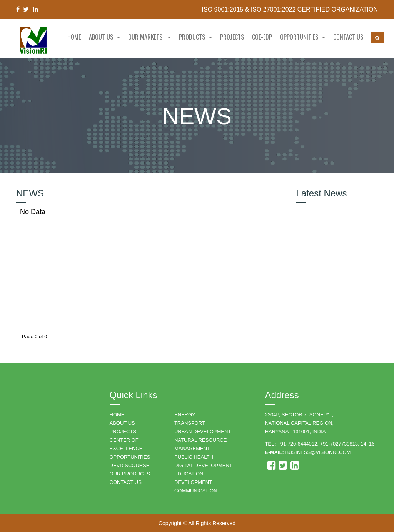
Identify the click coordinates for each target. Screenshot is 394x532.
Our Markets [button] (149, 37)
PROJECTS (123, 431)
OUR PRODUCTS (130, 474)
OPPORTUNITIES (130, 457)
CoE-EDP (262, 37)
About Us (101, 37)
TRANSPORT (190, 423)
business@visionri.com (318, 452)
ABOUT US (122, 423)
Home (74, 37)
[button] (104, 37)
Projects (232, 37)
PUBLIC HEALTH (194, 457)
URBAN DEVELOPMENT (203, 431)
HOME (117, 415)
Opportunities (299, 37)
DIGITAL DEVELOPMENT (203, 465)
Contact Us (348, 37)
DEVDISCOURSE (130, 465)
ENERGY (185, 415)
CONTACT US (126, 482)
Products (192, 37)
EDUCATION (189, 474)
